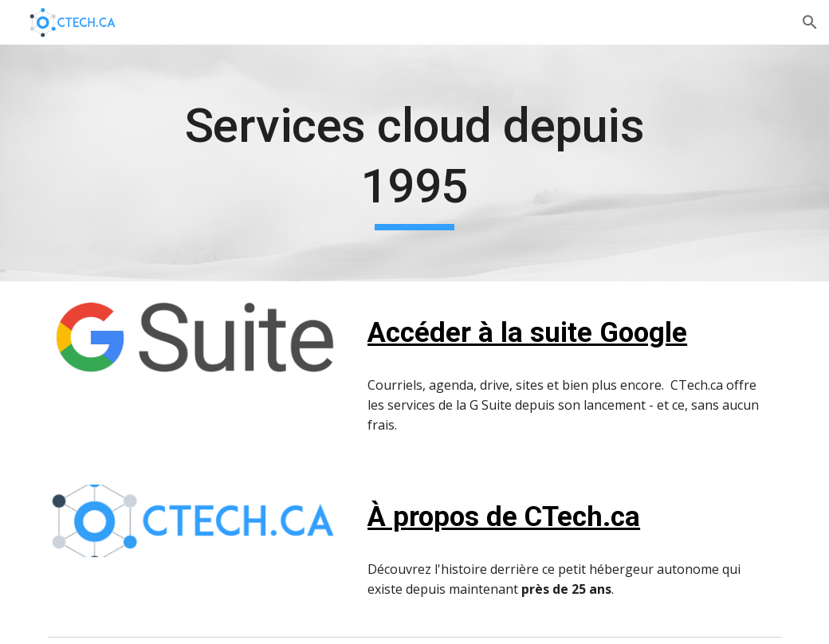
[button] (810, 22)
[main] (414, 163)
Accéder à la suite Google (527, 332)
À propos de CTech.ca (504, 516)
